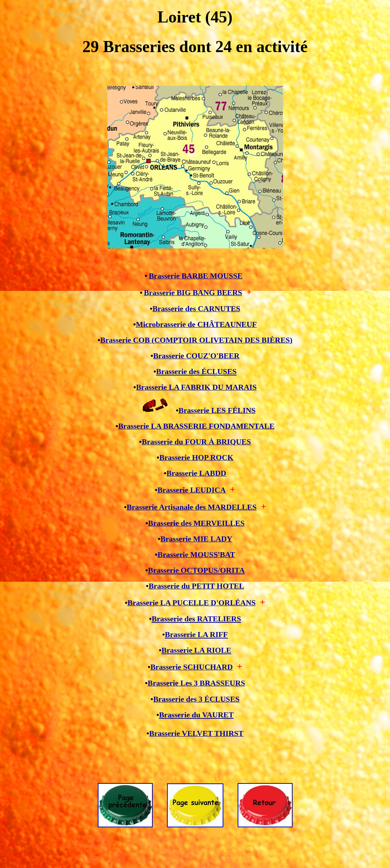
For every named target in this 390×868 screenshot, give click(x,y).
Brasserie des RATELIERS (196, 619)
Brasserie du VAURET (196, 715)
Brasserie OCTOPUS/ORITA (196, 570)
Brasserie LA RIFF (196, 635)
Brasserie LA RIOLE (197, 650)
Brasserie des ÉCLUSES (197, 372)
